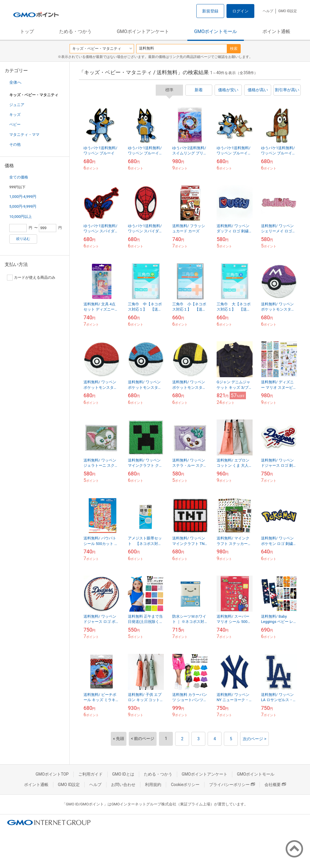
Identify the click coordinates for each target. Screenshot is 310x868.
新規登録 (210, 11)
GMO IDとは (123, 774)
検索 (234, 49)
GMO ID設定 (288, 11)
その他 (15, 144)
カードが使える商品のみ (31, 278)
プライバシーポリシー (232, 785)
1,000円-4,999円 (23, 197)
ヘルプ (268, 11)
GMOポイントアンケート (143, 31)
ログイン (240, 11)
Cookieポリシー (185, 785)
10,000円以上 (21, 217)
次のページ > (254, 739)
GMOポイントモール (216, 31)
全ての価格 (19, 177)
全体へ (15, 82)
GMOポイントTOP (52, 774)
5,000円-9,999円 (23, 206)
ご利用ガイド (90, 774)
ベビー (15, 124)
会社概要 (275, 785)
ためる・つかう (75, 31)
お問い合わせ (123, 785)
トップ (27, 31)
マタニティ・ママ (24, 135)
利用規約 (153, 785)
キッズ (15, 115)
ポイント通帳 (276, 31)
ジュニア (17, 105)
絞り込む (23, 239)
